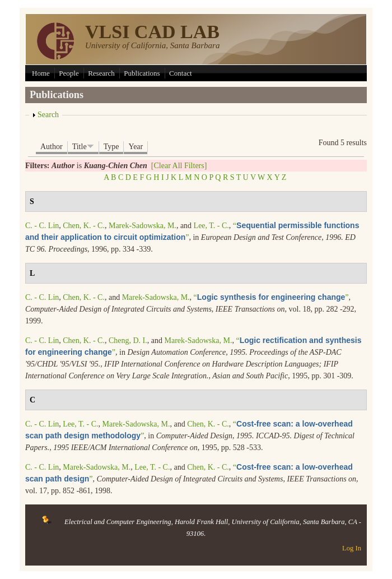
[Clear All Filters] (179, 166)
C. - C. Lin (42, 226)
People (69, 73)
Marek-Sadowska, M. (143, 226)
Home (41, 73)
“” (271, 297)
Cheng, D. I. (128, 341)
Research (101, 73)
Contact (180, 73)
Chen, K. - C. (84, 226)
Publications (142, 73)
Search (48, 115)
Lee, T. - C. (211, 226)
